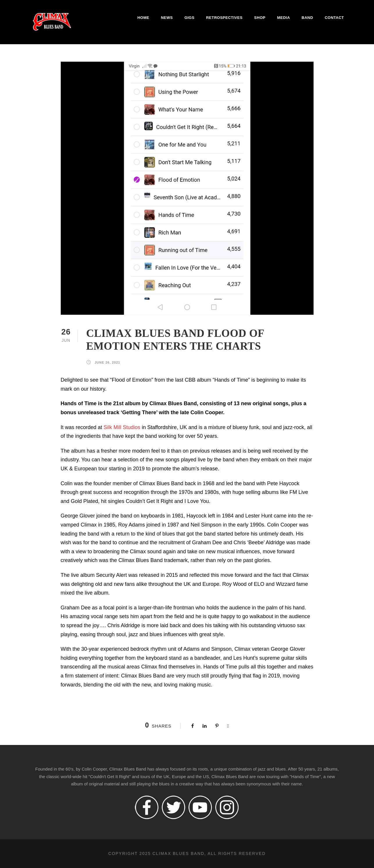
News (167, 18)
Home (143, 18)
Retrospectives (224, 18)
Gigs (190, 18)
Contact (334, 18)
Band (307, 18)
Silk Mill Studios (122, 427)
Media (283, 18)
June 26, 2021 (108, 362)
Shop (260, 18)
